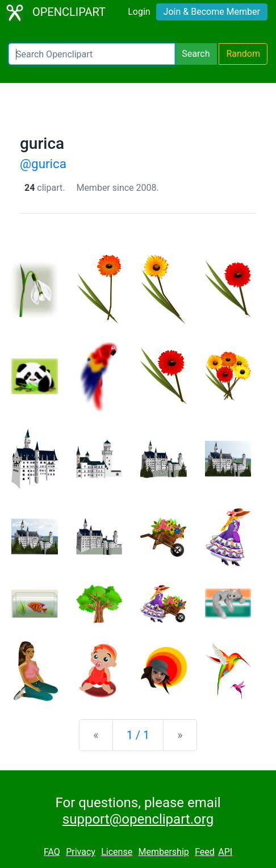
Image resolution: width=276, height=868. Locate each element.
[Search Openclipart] (92, 54)
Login (139, 12)
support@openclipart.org (138, 819)
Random (243, 54)
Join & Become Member (212, 12)
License (117, 852)
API (225, 852)
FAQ (52, 852)
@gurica (43, 164)
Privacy (81, 852)
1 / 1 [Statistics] (138, 735)
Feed (205, 852)
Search (196, 54)
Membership (163, 852)
